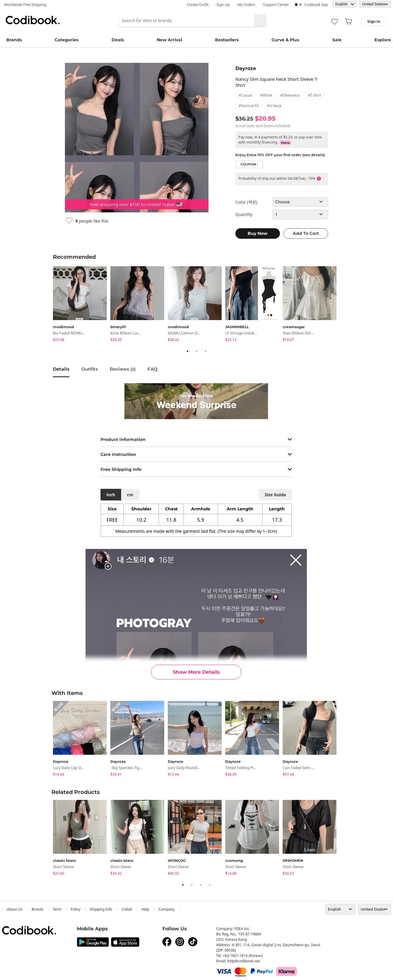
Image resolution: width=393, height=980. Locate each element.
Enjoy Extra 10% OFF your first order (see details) (280, 155)
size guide (275, 495)
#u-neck (274, 106)
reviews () (123, 369)
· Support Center (275, 5)
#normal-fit (249, 106)
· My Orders (245, 5)
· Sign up (222, 5)
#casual (245, 95)
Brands (14, 40)
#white (266, 95)
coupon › (249, 164)
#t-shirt (315, 95)
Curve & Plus (285, 40)
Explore (383, 40)
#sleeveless (290, 95)
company (167, 909)
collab (127, 909)
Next (345, 305)
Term (57, 909)
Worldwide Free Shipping (25, 5)
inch (111, 495)
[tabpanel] (82, 305)
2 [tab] (196, 351)
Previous (48, 305)
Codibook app (316, 5)
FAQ (153, 369)
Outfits (90, 369)
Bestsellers (227, 40)
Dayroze (246, 68)
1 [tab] (188, 351)
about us (15, 909)
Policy (76, 909)
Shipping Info (101, 909)
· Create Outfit (197, 5)
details (61, 369)
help (145, 909)
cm (130, 495)
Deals (118, 40)
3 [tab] (205, 351)
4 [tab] (210, 885)
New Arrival (169, 40)
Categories (67, 40)
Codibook (33, 20)
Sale (337, 40)
